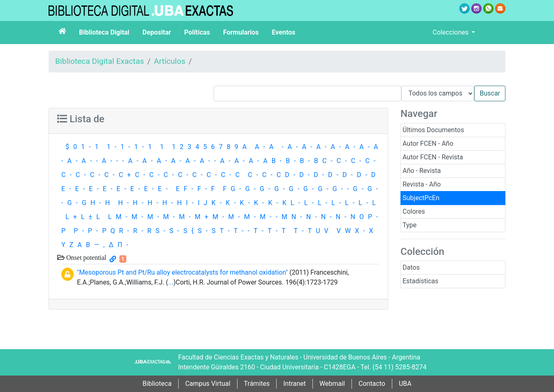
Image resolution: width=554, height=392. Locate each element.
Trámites (257, 384)
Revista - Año (422, 184)
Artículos (170, 61)
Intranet (294, 384)
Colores (414, 211)
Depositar (157, 32)
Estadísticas (420, 281)
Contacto (372, 384)
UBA (405, 384)
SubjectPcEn (421, 198)
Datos (411, 267)
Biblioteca (157, 384)
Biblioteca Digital (104, 32)
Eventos (284, 32)
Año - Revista (422, 171)
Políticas (197, 32)
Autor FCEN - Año (428, 143)
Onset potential (85, 257)
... (171, 282)
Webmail (332, 384)
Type (410, 225)
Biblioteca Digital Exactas (100, 61)
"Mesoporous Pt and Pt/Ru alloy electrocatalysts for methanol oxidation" (182, 272)
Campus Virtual (208, 384)
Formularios (241, 32)
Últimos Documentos (433, 130)
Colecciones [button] (451, 32)
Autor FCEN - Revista (433, 157)
